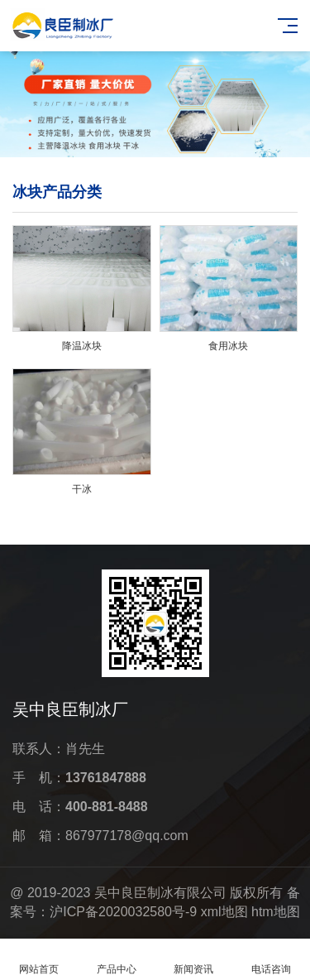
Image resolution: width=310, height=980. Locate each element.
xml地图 (224, 912)
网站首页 (39, 960)
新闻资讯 (194, 960)
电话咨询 (271, 960)
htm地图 (276, 912)
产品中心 (117, 960)
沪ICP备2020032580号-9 (123, 912)
